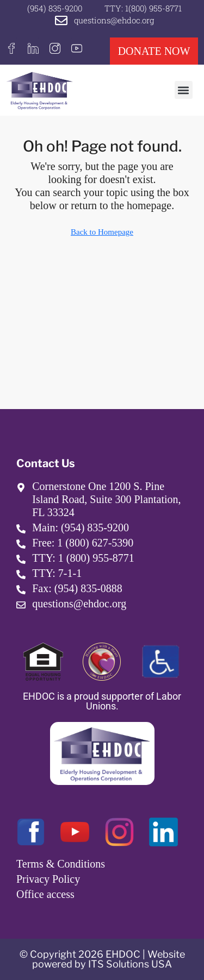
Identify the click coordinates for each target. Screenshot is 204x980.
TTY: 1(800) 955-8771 (143, 8)
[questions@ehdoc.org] (61, 20)
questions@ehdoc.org (114, 20)
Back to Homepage (102, 232)
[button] (184, 90)
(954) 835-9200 (55, 8)
